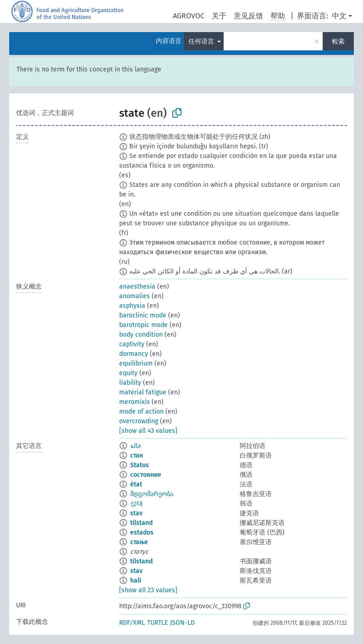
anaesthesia (137, 287)
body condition (141, 335)
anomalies (135, 296)
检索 (338, 41)
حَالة (136, 446)
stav (136, 513)
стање (139, 542)
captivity (132, 344)
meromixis (135, 402)
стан (137, 456)
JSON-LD (182, 623)
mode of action (141, 412)
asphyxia (132, 306)
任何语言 (202, 41)
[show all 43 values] (148, 431)
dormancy (134, 354)
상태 (137, 504)
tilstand (141, 523)
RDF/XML (132, 623)
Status (140, 465)
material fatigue (143, 392)
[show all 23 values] (148, 590)
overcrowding (139, 421)
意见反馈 (248, 16)
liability (130, 383)
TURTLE (157, 623)
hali (136, 581)
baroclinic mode (143, 315)
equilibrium (136, 363)
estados (142, 532)
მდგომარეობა (152, 494)
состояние (146, 475)
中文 (339, 16)
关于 (219, 16)
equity (128, 373)
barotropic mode (143, 325)
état (136, 484)
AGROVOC (189, 16)
